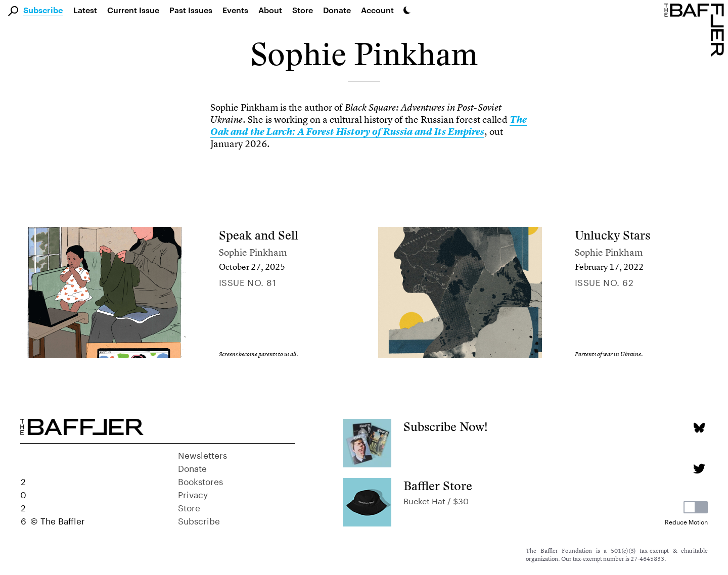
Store (189, 507)
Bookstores (200, 481)
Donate (337, 10)
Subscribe (43, 11)
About (270, 10)
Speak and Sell (259, 235)
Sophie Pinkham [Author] (253, 252)
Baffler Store (438, 486)
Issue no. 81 (247, 281)
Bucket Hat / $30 (436, 500)
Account (377, 10)
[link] (369, 126)
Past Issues (191, 10)
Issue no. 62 (604, 281)
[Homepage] (696, 29)
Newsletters (202, 454)
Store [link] (303, 10)
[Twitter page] (699, 469)
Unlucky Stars (612, 235)
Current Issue (133, 10)
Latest (85, 10)
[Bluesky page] (699, 428)
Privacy (193, 494)
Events (235, 10)
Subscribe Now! (446, 427)
